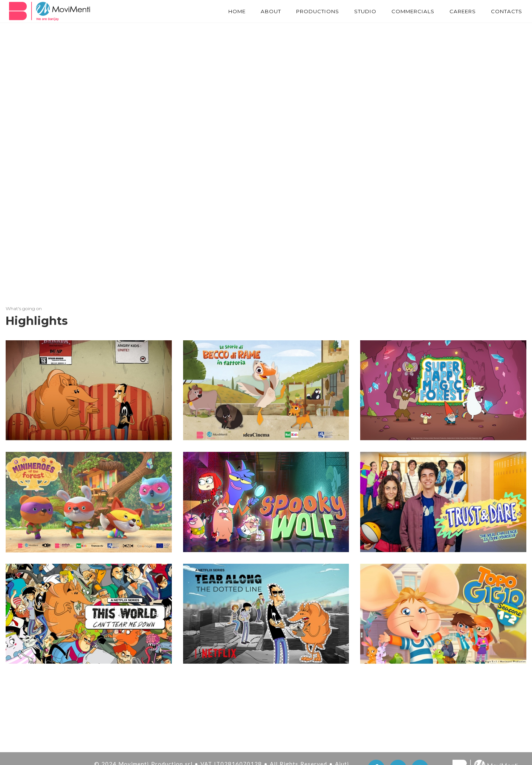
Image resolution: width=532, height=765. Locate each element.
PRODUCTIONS (306, 11)
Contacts (506, 11)
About (256, 11)
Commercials (406, 11)
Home (221, 11)
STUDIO (356, 11)
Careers (460, 11)
